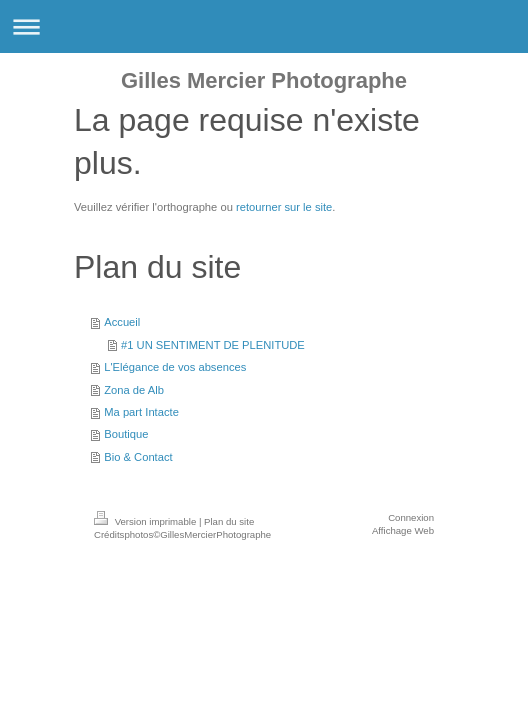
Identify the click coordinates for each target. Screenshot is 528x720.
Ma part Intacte (141, 412)
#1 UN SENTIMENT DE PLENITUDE (213, 345)
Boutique (126, 434)
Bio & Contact (138, 457)
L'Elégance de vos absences (175, 367)
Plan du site (229, 521)
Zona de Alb (134, 390)
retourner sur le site (284, 207)
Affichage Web (403, 530)
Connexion (411, 517)
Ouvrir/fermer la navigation (264, 26)
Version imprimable (146, 521)
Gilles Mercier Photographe (264, 80)
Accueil (122, 322)
